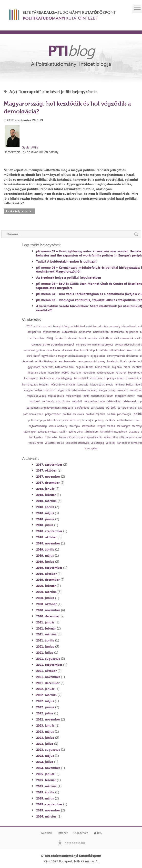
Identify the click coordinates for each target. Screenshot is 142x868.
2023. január (45, 725)
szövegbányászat (48, 432)
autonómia (85, 332)
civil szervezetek (124, 338)
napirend (35, 401)
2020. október (46, 604)
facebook (112, 361)
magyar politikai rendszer (39, 390)
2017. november (48, 476)
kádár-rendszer (105, 373)
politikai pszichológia (119, 414)
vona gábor (91, 449)
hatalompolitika (64, 367)
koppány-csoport (114, 378)
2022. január (45, 689)
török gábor (36, 437)
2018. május (45, 513)
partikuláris (97, 408)
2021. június (45, 646)
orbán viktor (114, 401)
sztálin (63, 432)
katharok (121, 373)
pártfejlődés (82, 408)
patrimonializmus (33, 414)
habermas (47, 367)
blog (50, 338)
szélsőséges (123, 426)
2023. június (45, 738)
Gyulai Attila (30, 147)
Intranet (63, 833)
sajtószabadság (38, 426)
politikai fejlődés (95, 414)
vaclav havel (36, 443)
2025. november (48, 810)
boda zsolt (71, 338)
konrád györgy (64, 378)
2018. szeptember (49, 531)
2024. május (45, 756)
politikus (33, 420)
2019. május (45, 555)
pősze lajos (87, 420)
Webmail (46, 833)
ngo (102, 401)
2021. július (45, 652)
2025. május (45, 798)
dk (139, 350)
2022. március (46, 695)
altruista (103, 326)
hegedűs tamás (84, 367)
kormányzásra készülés (35, 385)
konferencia (47, 378)
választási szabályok (77, 443)
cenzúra (93, 338)
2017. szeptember (49, 464)
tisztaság (134, 432)
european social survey (92, 361)
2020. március (46, 592)
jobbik (65, 373)
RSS (98, 833)
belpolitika (132, 332)
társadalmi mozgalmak (114, 432)
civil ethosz (106, 338)
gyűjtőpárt (34, 367)
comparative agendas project (53, 344)
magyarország (107, 390)
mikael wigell (74, 396)
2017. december (48, 483)
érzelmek (28, 361)
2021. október (46, 671)
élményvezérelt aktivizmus (122, 356)
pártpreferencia (127, 408)
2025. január (45, 774)
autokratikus (69, 332)
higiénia (117, 367)
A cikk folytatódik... (19, 211)
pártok (111, 407)
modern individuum (102, 396)
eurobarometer (68, 361)
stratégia (75, 426)
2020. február (46, 586)
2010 (29, 326)
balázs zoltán (101, 332)
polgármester (53, 414)
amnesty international (123, 326)
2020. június (45, 598)
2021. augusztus (48, 659)
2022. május (45, 701)
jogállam (76, 373)
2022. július (45, 713)
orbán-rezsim (130, 401)
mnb (86, 396)
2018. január (45, 489)
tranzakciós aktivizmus (72, 437)
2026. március (46, 816)
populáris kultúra (50, 420)
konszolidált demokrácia (88, 378)
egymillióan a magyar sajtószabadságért (65, 356)
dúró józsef (33, 356)
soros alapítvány (58, 426)
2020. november (48, 610)
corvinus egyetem (34, 350)
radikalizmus (124, 420)
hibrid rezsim (103, 367)
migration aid (56, 396)
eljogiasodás (98, 356)
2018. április (45, 507)
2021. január (45, 622)
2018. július (45, 525)
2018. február (46, 495)
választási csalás (54, 443)
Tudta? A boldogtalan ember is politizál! (66, 261)
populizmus (70, 420)
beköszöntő (117, 332)
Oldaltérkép (81, 833)
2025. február (46, 780)
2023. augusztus (48, 750)
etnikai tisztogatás (46, 361)
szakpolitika (89, 426)
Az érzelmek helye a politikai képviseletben (69, 277)
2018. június (45, 519)
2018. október (46, 537)
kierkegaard (31, 378)
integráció (54, 373)
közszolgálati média (102, 385)
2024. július (45, 762)
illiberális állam (37, 373)
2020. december (48, 616)
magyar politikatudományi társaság (76, 390)
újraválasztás (95, 437)
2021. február (46, 628)
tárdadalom (91, 432)
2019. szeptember (49, 568)
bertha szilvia (37, 338)
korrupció (83, 385)
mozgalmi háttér (125, 396)
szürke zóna (76, 432)
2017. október (46, 470)
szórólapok (30, 432)
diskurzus (131, 350)
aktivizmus (40, 326)
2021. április (45, 640)
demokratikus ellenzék (75, 350)
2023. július (45, 744)
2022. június (45, 707)
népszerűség (91, 401)
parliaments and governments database (50, 408)
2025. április (45, 792)
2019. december (48, 580)
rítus (136, 420)
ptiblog (99, 420)
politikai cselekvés (73, 414)
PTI (71, 50)
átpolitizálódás (52, 332)
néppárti (77, 401)
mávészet (123, 390)
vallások (111, 443)
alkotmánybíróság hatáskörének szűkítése (72, 326)
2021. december (48, 683)
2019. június (45, 562)
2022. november (48, 719)
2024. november (48, 768)
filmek (123, 361)
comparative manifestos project (95, 345)
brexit (83, 338)
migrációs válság (36, 396)
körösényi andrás (63, 384)
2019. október (46, 574)
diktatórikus (117, 350)
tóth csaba (51, 437)
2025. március (46, 786)
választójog (97, 443)
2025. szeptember (49, 804)
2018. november (48, 543)
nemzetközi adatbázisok (56, 401)
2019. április (45, 549)
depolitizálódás (99, 350)
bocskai (59, 338)
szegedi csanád (106, 426)
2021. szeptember (49, 665)
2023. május (45, 731)
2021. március (46, 634)
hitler (127, 367)
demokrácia (53, 350)
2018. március (46, 501)
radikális (110, 420)
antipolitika (34, 332)
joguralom (89, 373)
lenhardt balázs (124, 385)
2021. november (48, 677)
